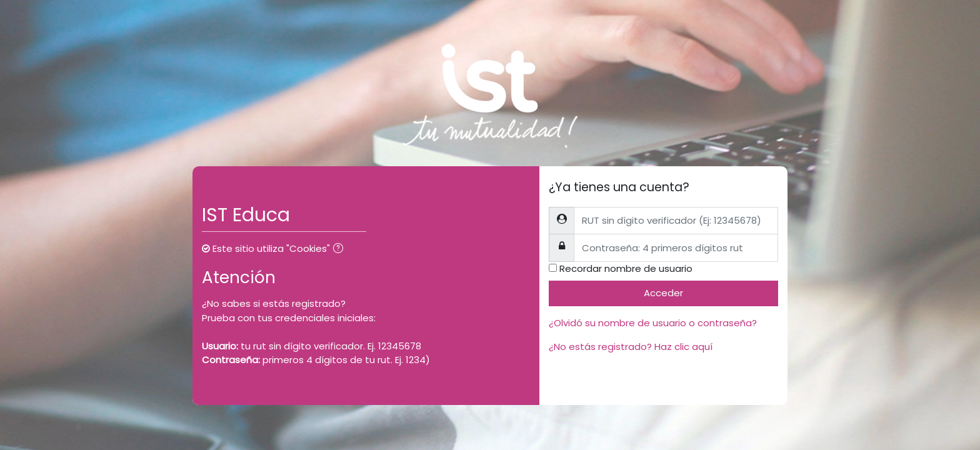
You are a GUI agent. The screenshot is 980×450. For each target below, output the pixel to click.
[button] (341, 250)
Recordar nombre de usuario (626, 268)
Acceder (663, 293)
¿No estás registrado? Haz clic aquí (631, 347)
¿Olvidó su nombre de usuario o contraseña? (653, 323)
